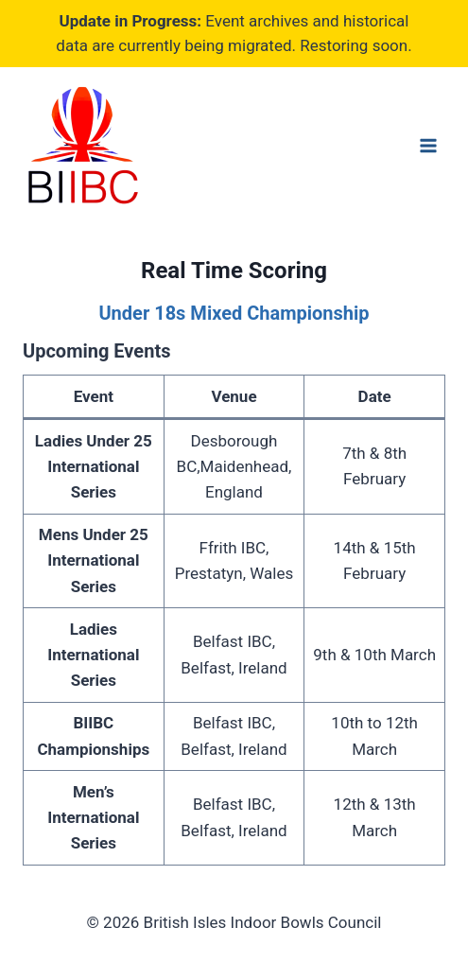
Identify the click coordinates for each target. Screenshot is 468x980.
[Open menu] (428, 145)
